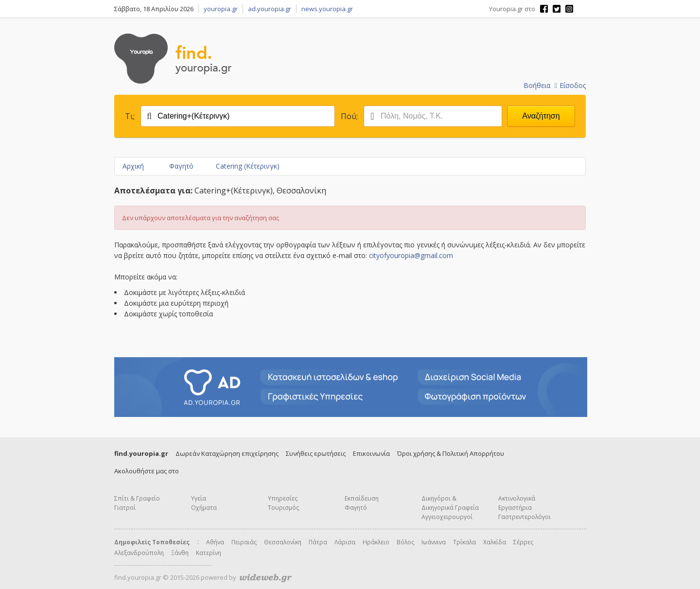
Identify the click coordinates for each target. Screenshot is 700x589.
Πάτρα (318, 542)
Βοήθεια (537, 85)
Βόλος (405, 542)
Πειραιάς (244, 542)
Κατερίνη (209, 553)
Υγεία (199, 498)
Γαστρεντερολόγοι (525, 517)
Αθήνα (215, 542)
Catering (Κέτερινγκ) (248, 166)
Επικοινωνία (371, 453)
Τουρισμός (283, 508)
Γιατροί (125, 508)
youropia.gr (221, 9)
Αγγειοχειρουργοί (447, 517)
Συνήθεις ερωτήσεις (316, 453)
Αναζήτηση (541, 116)
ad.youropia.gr (270, 9)
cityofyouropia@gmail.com (411, 255)
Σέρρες (523, 542)
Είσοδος (570, 85)
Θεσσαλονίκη (283, 542)
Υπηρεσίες (283, 498)
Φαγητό (181, 166)
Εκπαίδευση (362, 498)
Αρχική (133, 166)
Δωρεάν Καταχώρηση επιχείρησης (227, 453)
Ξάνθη (180, 553)
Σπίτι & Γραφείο (137, 498)
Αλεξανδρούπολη (139, 553)
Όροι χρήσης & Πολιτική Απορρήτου (451, 453)
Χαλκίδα (495, 542)
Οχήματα (204, 508)
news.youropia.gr (327, 9)
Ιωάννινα (434, 542)
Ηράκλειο (376, 542)
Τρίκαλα (464, 542)
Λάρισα (345, 542)
